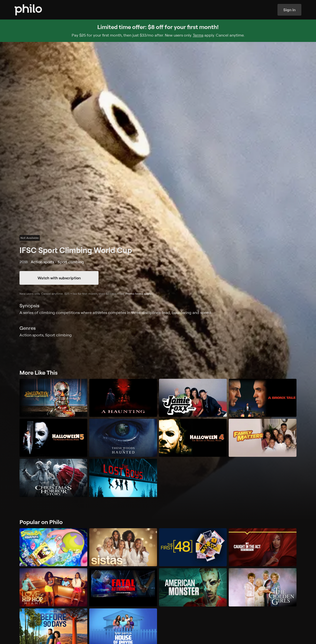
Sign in (289, 10)
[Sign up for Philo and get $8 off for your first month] (158, 31)
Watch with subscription (59, 278)
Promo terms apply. (139, 294)
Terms (198, 35)
